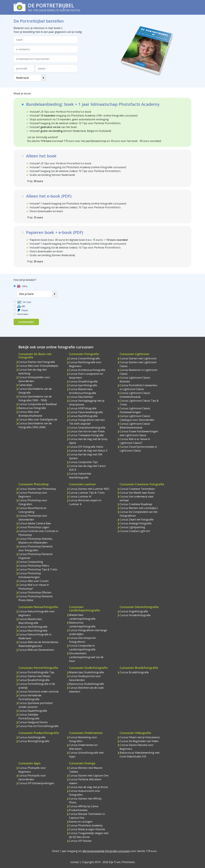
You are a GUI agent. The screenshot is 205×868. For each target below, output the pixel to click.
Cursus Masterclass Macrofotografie (30, 621)
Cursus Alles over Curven (33, 581)
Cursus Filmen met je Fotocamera (140, 737)
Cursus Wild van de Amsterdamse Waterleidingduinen (38, 644)
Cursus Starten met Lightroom (138, 358)
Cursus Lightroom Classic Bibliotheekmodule (135, 426)
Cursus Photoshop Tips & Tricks (38, 569)
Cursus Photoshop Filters (34, 566)
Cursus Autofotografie (32, 737)
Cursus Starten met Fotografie (37, 362)
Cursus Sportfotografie (83, 385)
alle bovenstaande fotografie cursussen (106, 851)
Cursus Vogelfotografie (134, 611)
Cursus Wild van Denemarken (36, 650)
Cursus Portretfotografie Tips (36, 672)
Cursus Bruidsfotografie (134, 672)
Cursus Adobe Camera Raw (35, 523)
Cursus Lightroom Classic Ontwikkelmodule (135, 395)
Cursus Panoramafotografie (86, 412)
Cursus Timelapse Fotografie (86, 435)
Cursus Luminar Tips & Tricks (87, 493)
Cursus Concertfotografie (84, 358)
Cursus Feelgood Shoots (33, 722)
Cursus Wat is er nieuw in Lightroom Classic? (135, 441)
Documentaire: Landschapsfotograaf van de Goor (86, 657)
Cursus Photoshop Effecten (35, 592)
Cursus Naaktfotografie (33, 711)
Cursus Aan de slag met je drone (88, 787)
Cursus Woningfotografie (34, 741)
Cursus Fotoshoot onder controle (39, 692)
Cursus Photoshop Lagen (34, 527)
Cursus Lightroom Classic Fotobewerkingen (135, 410)
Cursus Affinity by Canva (84, 806)
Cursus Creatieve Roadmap (136, 504)
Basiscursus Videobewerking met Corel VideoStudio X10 (140, 755)
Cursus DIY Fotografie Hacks (86, 447)
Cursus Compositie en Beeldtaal (38, 404)
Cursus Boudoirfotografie (34, 680)
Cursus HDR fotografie (83, 408)
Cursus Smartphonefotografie (87, 428)
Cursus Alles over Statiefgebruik (38, 420)
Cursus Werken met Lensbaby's (139, 508)
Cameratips (25, 385)
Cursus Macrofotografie (33, 631)
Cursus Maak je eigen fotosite (87, 829)
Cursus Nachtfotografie (83, 416)
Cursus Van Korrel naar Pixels (87, 431)
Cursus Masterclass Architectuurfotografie (83, 391)
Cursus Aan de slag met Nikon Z (88, 451)
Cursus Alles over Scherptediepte (38, 366)
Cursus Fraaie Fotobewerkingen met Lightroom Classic (139, 433)
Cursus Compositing (31, 562)
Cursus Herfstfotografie (33, 627)
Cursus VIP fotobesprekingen (36, 783)
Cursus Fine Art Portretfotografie (38, 726)
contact (75, 862)
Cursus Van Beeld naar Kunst (137, 493)
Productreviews (78, 810)
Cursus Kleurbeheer (81, 397)
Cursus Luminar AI (80, 496)
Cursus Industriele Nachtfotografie (80, 476)
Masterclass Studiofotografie (86, 672)
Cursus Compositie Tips (83, 462)
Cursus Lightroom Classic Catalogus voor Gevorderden (137, 418)
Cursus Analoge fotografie (136, 523)
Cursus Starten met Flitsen (34, 676)
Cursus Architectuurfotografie (87, 370)
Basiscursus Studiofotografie (86, 684)
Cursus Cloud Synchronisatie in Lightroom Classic (138, 449)
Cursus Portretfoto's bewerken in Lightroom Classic (138, 387)
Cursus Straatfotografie (83, 381)
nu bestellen (26, 322)
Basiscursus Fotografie (32, 408)
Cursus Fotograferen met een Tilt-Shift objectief (87, 422)
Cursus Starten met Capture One (89, 776)
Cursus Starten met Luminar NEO (89, 489)
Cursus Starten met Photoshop (37, 489)
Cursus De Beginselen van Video (139, 741)
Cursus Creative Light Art (135, 531)
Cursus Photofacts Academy (86, 825)
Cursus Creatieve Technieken (137, 489)
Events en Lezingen (81, 822)
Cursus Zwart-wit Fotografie (137, 520)
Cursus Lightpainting (132, 527)
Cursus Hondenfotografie (135, 615)
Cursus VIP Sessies (80, 841)
